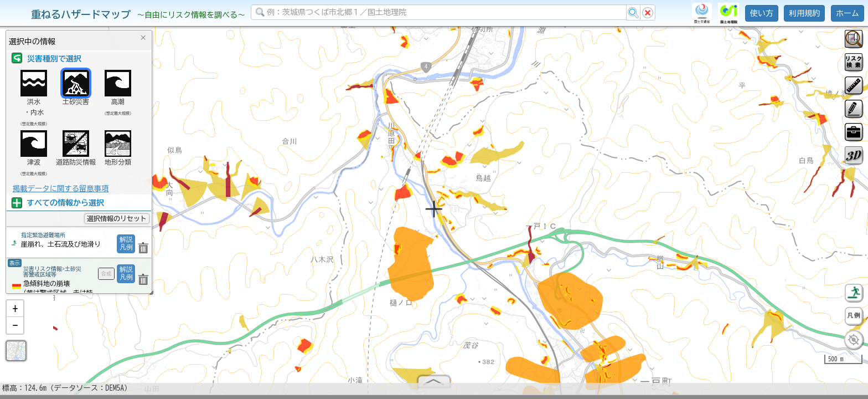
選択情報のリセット (117, 218)
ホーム (848, 13)
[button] (15, 313)
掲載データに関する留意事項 (61, 188)
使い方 (762, 13)
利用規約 (804, 13)
